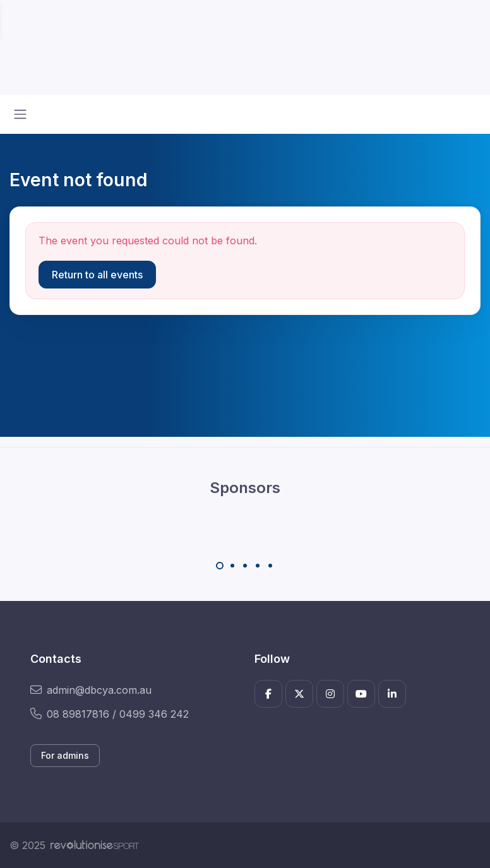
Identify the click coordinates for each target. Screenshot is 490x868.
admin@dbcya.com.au (91, 690)
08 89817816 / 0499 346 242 (110, 714)
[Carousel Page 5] (270, 566)
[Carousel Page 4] (258, 566)
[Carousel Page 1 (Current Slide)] (220, 566)
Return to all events (97, 275)
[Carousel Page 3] (245, 566)
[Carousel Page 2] (232, 566)
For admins (65, 755)
